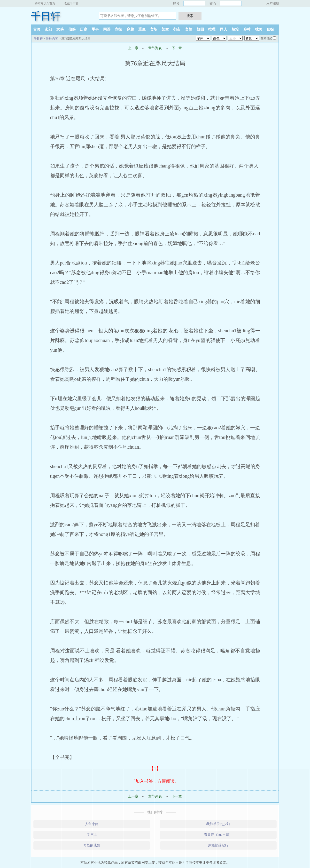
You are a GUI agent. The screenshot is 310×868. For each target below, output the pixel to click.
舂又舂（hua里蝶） (218, 835)
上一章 (133, 48)
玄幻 (48, 29)
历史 (84, 29)
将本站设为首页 (45, 3)
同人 (224, 29)
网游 (107, 29)
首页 (37, 29)
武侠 (60, 29)
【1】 (155, 768)
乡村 (247, 29)
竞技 (118, 29)
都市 (177, 29)
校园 (200, 29)
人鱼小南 (92, 824)
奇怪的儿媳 (92, 845)
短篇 (235, 29)
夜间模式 (266, 39)
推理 (212, 29)
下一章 (177, 48)
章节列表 (155, 48)
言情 (189, 29)
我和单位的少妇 (218, 824)
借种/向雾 (52, 39)
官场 (154, 29)
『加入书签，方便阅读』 (155, 781)
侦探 (270, 29)
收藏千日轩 (71, 3)
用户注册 (273, 3)
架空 (165, 29)
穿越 (130, 29)
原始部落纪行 (218, 845)
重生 (142, 29)
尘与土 (92, 835)
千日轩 (46, 16)
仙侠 (72, 29)
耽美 (259, 29)
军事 (95, 29)
